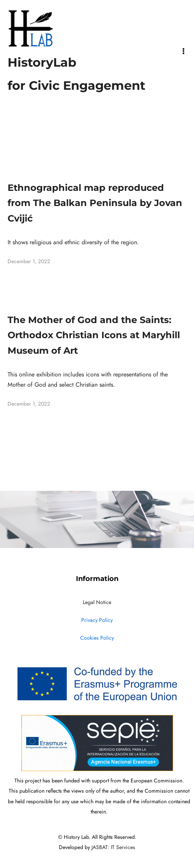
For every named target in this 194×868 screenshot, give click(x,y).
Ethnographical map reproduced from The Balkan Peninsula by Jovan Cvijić (95, 203)
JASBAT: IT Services (113, 847)
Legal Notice (97, 602)
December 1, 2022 (29, 261)
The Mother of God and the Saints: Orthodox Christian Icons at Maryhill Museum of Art (94, 335)
